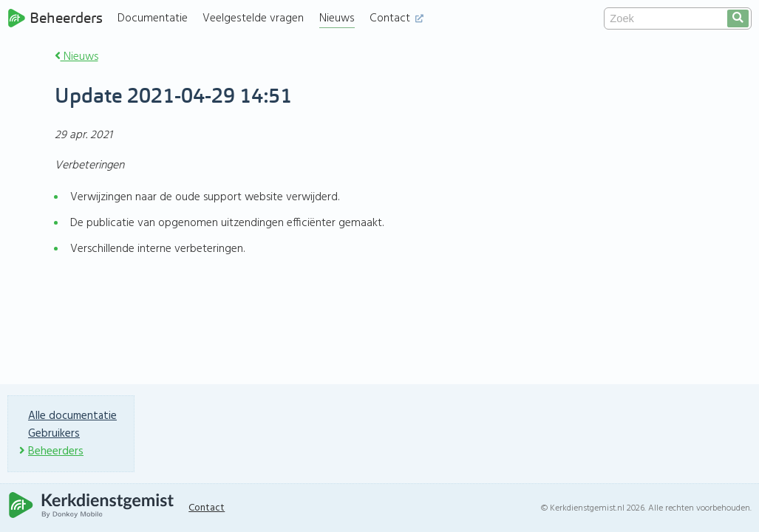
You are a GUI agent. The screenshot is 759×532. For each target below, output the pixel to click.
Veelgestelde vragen (253, 18)
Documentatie (153, 18)
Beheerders (55, 18)
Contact (396, 18)
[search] (738, 18)
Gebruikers (54, 434)
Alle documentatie (72, 416)
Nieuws (337, 18)
